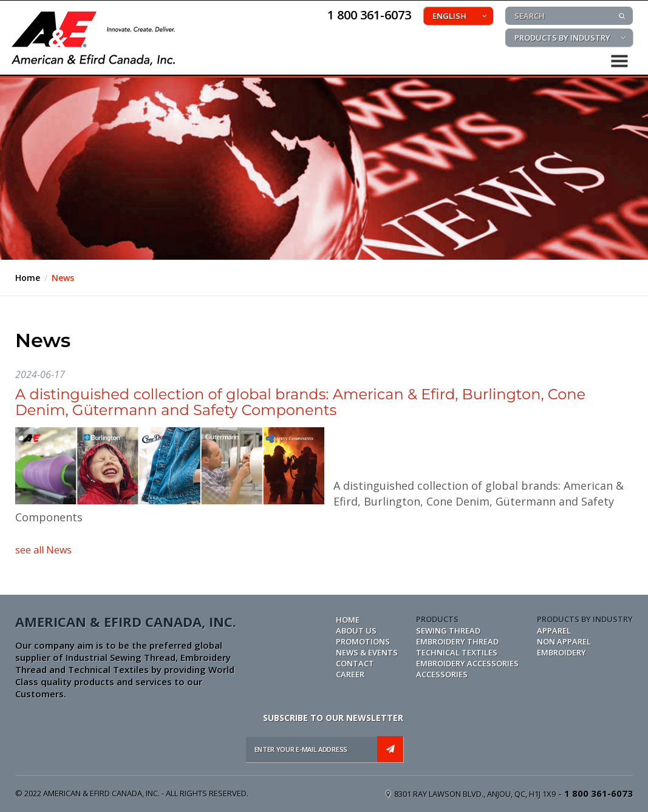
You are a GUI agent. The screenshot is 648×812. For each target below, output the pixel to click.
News (63, 278)
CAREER (350, 674)
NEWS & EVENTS (367, 652)
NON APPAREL (564, 641)
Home (28, 278)
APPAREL (554, 631)
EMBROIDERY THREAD (457, 641)
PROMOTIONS (363, 641)
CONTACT (355, 663)
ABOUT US (356, 631)
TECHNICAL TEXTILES (457, 652)
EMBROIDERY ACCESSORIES (467, 663)
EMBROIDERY (561, 652)
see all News (43, 550)
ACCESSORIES (442, 674)
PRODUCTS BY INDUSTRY (562, 38)
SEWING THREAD (448, 631)
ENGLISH (449, 16)
